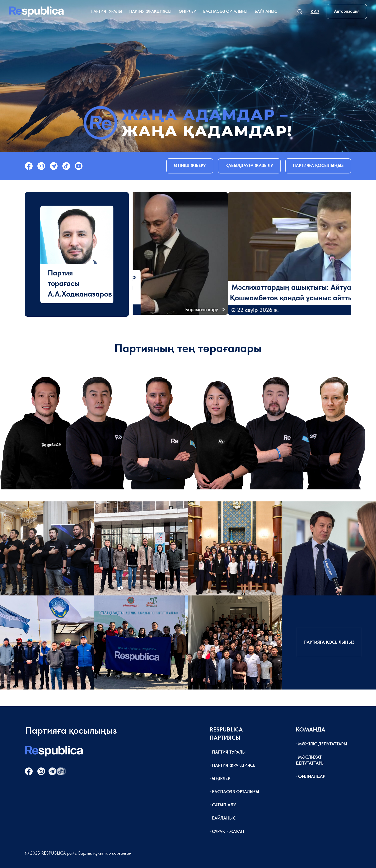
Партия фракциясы (150, 11)
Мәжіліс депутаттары (323, 744)
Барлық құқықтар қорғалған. (105, 853)
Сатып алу (224, 805)
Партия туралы (106, 11)
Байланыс (266, 11)
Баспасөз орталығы (225, 11)
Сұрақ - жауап (228, 831)
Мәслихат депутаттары (310, 760)
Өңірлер (187, 11)
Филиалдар (312, 776)
